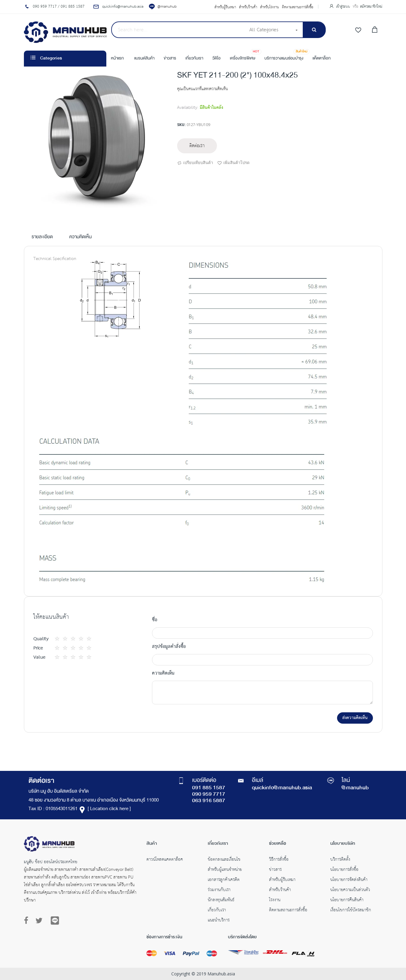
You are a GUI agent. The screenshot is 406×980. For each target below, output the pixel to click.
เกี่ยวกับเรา (217, 911)
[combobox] (178, 30)
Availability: (188, 108)
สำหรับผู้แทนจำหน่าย (225, 870)
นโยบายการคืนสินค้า (347, 901)
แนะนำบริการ (219, 921)
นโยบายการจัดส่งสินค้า (349, 880)
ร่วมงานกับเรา (219, 890)
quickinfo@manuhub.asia (282, 788)
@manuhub (167, 7)
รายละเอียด (42, 237)
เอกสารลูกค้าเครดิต (224, 880)
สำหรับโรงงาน (269, 7)
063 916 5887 (209, 801)
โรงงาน (275, 901)
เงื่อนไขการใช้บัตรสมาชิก (351, 911)
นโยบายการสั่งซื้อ (344, 870)
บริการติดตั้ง (340, 860)
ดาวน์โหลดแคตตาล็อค (165, 860)
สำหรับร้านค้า (248, 7)
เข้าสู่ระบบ (344, 7)
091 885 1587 (209, 788)
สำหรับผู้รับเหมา (225, 7)
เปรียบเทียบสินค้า (195, 163)
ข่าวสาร (275, 870)
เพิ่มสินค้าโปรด (233, 163)
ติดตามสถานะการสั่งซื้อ (298, 7)
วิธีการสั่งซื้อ (279, 860)
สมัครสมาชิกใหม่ (371, 7)
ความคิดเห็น (80, 237)
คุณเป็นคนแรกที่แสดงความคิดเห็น (203, 89)
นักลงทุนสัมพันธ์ (221, 901)
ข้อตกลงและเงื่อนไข (224, 860)
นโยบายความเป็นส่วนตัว (350, 890)
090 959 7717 (209, 794)
